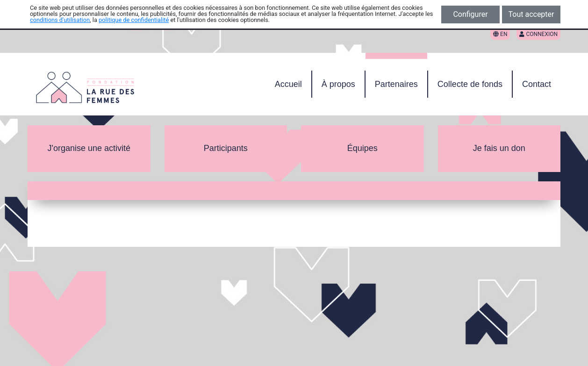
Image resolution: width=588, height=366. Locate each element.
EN (500, 34)
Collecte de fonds (470, 84)
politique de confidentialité (134, 20)
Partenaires (396, 84)
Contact (537, 84)
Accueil (288, 84)
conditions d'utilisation (60, 20)
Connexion (538, 34)
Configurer (470, 14)
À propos (338, 84)
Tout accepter (531, 14)
